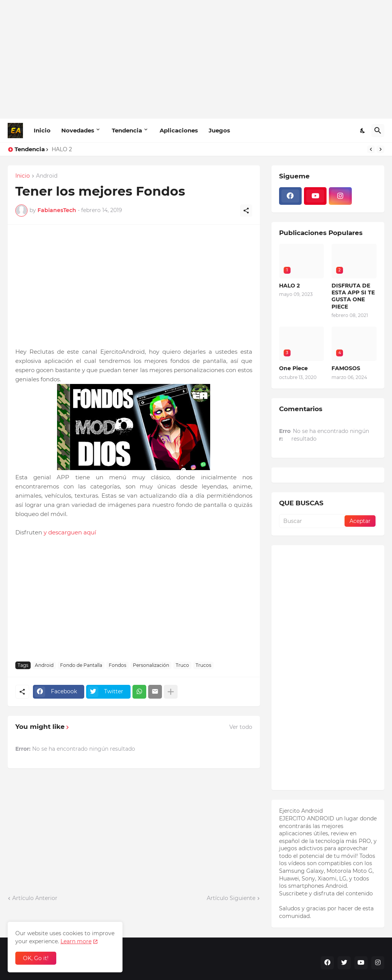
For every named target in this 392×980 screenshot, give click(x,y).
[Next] (381, 149)
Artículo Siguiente (231, 898)
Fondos (118, 665)
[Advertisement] (196, 59)
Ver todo (241, 727)
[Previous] (371, 149)
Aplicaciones (179, 130)
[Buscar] (378, 131)
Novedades (78, 130)
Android (47, 176)
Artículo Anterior (35, 898)
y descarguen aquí (71, 532)
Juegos (219, 130)
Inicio (42, 130)
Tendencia (127, 130)
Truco (182, 665)
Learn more (76, 941)
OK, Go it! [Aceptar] (36, 958)
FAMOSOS (346, 368)
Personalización (151, 665)
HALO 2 (62, 149)
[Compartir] (246, 211)
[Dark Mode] (363, 131)
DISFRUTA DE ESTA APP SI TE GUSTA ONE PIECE (353, 296)
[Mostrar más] (171, 692)
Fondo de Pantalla (81, 665)
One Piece (293, 368)
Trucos (203, 665)
